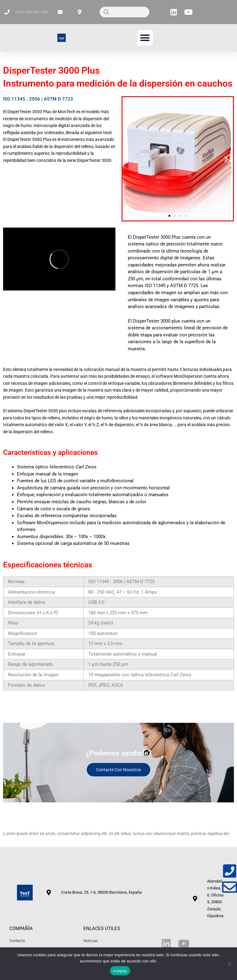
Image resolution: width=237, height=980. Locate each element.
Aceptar (120, 971)
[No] (229, 964)
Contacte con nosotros (118, 770)
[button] (145, 38)
